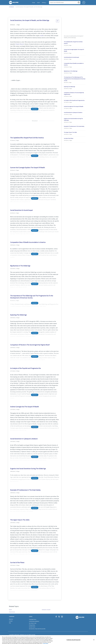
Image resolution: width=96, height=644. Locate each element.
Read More (35, 156)
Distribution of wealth (46, 610)
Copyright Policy (33, 619)
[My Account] (84, 2)
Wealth (10, 610)
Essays (34, 3)
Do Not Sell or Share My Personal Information (39, 629)
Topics (38, 3)
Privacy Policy (32, 625)
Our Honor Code (33, 623)
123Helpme (11, 7)
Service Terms (32, 627)
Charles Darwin (20, 44)
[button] (58, 21)
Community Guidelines (34, 621)
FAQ (10, 623)
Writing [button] (44, 3)
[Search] (79, 3)
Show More (35, 109)
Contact (11, 621)
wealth (42, 36)
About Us (11, 619)
